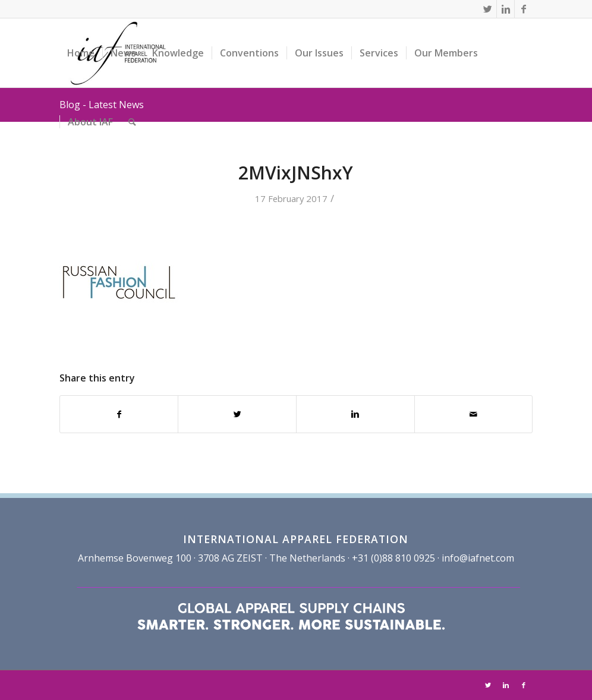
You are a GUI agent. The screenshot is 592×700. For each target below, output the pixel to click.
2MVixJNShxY (296, 173)
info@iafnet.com (478, 558)
